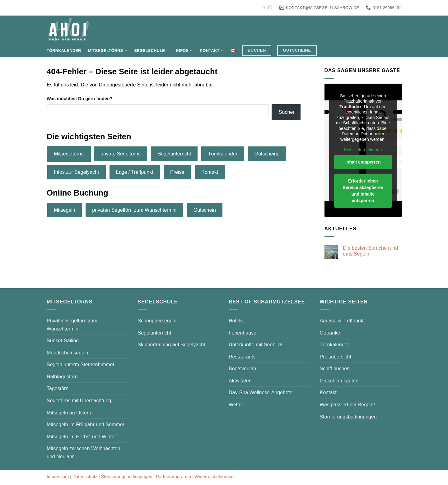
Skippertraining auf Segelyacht (172, 345)
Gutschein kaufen (339, 381)
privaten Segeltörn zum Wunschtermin (134, 210)
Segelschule (152, 51)
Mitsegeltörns (108, 51)
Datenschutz (85, 477)
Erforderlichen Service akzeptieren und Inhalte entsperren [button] (363, 191)
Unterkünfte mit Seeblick (256, 345)
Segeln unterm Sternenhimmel (80, 365)
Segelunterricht (175, 154)
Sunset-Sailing (63, 341)
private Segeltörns (121, 154)
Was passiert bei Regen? (348, 405)
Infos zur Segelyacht (76, 172)
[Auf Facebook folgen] (264, 8)
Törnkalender (64, 51)
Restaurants (242, 357)
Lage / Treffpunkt (135, 172)
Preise (177, 172)
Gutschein (205, 210)
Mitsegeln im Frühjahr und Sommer (86, 425)
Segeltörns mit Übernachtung (79, 401)
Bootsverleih (242, 369)
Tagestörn (58, 388)
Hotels (236, 321)
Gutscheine (267, 154)
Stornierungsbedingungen (348, 417)
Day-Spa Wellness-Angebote (261, 393)
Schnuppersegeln (157, 321)
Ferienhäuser (243, 333)
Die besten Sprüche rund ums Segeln (370, 251)
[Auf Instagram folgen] (270, 8)
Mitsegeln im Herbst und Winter (81, 437)
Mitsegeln (64, 210)
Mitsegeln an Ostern (69, 413)
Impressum (58, 477)
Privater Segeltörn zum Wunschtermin (72, 325)
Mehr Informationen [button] (363, 150)
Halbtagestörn (62, 377)
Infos (184, 51)
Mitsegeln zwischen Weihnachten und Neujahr (83, 453)
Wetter (236, 405)
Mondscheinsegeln (67, 353)
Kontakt (212, 51)
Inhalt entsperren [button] (363, 162)
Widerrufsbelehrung (214, 477)
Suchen (287, 112)
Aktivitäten (240, 381)
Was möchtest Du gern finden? (79, 99)
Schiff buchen (335, 369)
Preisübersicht (336, 357)
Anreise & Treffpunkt (342, 321)
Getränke (330, 333)
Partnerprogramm (173, 477)
